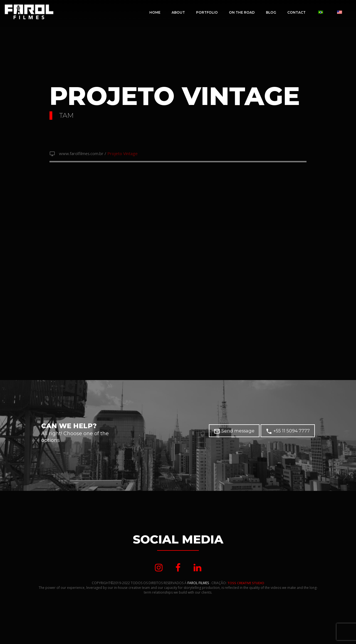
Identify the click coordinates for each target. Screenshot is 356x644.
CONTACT (296, 12)
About (178, 12)
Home (155, 12)
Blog (271, 12)
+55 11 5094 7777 (289, 432)
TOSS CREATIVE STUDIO (246, 585)
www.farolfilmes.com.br (83, 154)
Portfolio (207, 12)
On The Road (242, 12)
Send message (239, 432)
